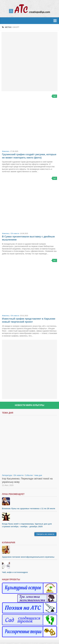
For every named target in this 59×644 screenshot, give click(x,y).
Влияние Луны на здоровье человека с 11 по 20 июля (29, 508)
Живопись (6, 151)
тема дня (38, 475)
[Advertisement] (30, 62)
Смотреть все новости (45, 534)
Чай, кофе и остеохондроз (15, 572)
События (29, 475)
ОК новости (15, 234)
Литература (7, 475)
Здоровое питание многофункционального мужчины (28, 557)
